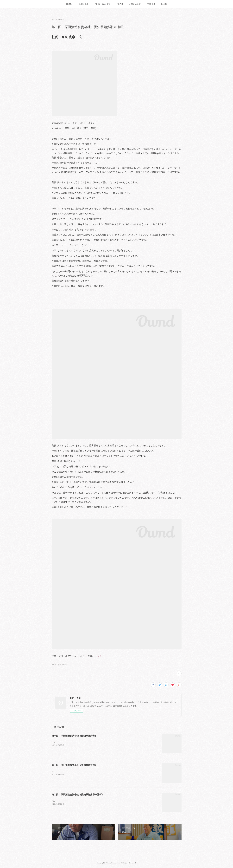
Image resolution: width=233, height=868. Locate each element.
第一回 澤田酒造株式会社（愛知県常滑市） (74, 736)
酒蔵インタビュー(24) (60, 665)
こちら (98, 656)
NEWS (120, 4)
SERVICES (83, 4)
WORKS (151, 4)
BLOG (164, 4)
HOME (69, 4)
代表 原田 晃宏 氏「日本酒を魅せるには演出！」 (74, 801)
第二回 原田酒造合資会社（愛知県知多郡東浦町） (78, 795)
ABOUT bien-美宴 (103, 4)
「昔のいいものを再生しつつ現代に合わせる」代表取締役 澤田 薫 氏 (83, 742)
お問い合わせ (135, 4)
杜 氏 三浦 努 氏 (61, 771)
